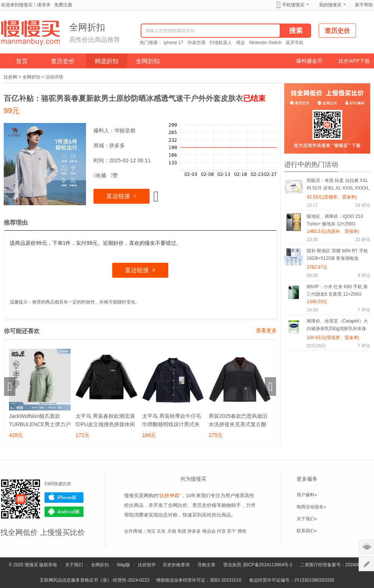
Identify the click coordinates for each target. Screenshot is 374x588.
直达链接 (121, 196)
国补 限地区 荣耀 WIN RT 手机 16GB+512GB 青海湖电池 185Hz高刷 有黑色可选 (337, 256)
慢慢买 (31, 565)
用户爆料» (307, 495)
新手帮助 (364, 5)
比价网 (10, 77)
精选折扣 (107, 61)
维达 (240, 43)
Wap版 (123, 565)
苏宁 (232, 531)
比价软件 (147, 565)
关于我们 (74, 565)
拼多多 (117, 145)
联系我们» (307, 531)
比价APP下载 (354, 61)
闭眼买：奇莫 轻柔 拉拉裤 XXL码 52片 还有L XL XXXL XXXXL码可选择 (338, 186)
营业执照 (232, 565)
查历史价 (63, 61)
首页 (22, 61)
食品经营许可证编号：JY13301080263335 (292, 580)
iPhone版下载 (64, 498)
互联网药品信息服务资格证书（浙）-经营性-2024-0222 (94, 580)
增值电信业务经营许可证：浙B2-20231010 (199, 580)
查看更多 (266, 330)
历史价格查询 (176, 565)
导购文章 (206, 565)
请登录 (44, 5)
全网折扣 (148, 61)
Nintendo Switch (265, 43)
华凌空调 (196, 43)
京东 (161, 531)
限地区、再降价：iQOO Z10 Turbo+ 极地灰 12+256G (335, 220)
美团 (182, 531)
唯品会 (209, 531)
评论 (363, 205)
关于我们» (307, 519)
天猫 (172, 531)
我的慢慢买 (330, 5)
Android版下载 (64, 512)
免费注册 (63, 5)
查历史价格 (204, 505)
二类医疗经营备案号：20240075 (333, 565)
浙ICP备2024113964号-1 (268, 565)
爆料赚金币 (309, 61)
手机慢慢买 (293, 5)
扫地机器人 (221, 43)
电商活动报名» (311, 507)
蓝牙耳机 (295, 43)
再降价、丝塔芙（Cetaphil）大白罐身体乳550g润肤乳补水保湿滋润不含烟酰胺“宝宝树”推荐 (337, 326)
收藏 (100, 175)
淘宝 (151, 531)
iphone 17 (173, 43)
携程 (242, 531)
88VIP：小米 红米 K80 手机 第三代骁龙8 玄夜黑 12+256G (337, 290)
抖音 (221, 531)
